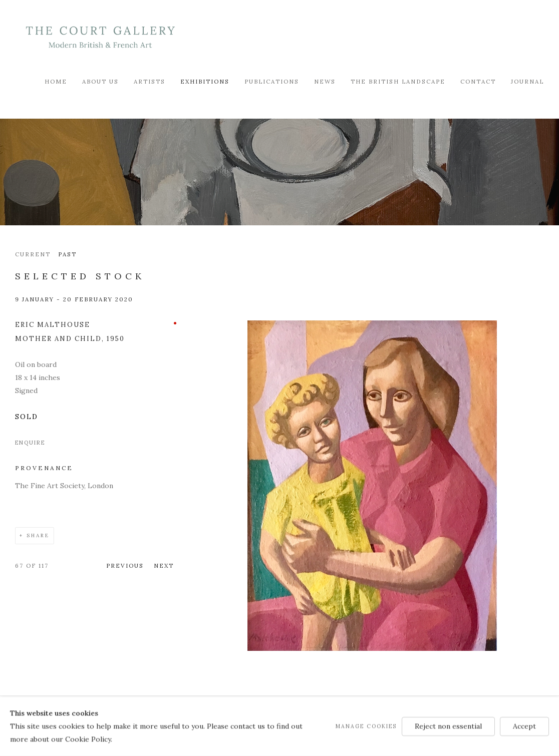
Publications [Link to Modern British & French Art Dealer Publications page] (272, 81)
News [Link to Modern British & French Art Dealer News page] (325, 81)
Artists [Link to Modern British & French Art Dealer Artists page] (150, 81)
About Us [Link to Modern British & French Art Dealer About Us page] (100, 81)
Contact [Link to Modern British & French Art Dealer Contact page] (478, 81)
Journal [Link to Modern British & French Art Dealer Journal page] (527, 81)
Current (33, 254)
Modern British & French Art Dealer (100, 37)
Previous (125, 565)
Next (164, 565)
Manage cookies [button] (366, 726)
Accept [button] (524, 726)
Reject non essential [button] (448, 726)
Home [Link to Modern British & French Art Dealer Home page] (56, 81)
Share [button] (38, 535)
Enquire (30, 443)
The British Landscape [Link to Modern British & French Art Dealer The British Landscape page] (398, 81)
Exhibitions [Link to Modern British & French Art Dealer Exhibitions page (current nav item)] (205, 81)
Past (67, 254)
